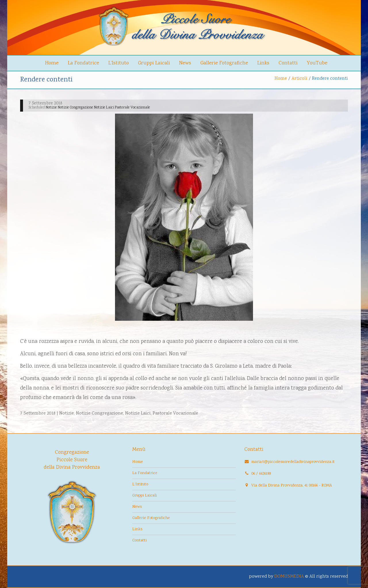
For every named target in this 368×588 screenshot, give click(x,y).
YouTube (317, 63)
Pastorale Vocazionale (175, 414)
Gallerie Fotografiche (224, 63)
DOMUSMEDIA (289, 577)
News (185, 63)
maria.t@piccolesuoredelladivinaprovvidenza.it (293, 462)
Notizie (67, 414)
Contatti (288, 63)
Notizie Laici (138, 414)
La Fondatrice (84, 63)
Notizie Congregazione (99, 414)
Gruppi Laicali (154, 63)
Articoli (299, 79)
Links (263, 63)
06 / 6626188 (261, 474)
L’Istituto (119, 63)
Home (52, 63)
